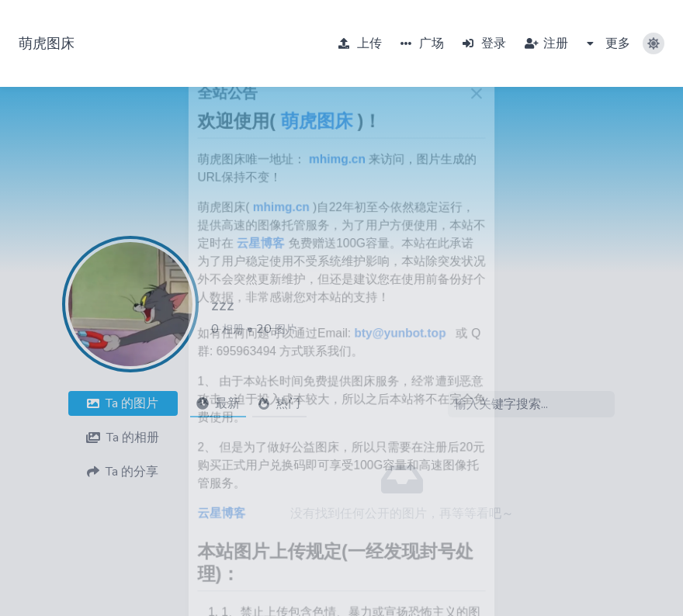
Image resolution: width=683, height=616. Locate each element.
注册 (546, 43)
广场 (422, 43)
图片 (286, 329)
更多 (608, 43)
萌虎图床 (47, 43)
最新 (218, 403)
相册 (233, 329)
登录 (484, 43)
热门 (279, 403)
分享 (123, 472)
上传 (360, 43)
